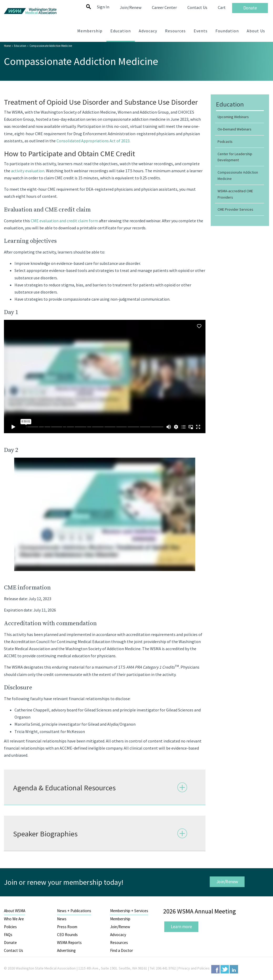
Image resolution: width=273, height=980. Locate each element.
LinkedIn (234, 969)
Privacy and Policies (194, 968)
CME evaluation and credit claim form (65, 221)
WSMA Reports (69, 943)
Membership (120, 919)
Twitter (225, 969)
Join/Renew (227, 881)
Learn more (181, 926)
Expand (182, 787)
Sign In (103, 7)
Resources (119, 943)
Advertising (66, 950)
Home (7, 46)
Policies (10, 927)
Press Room (67, 927)
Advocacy (118, 935)
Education (20, 46)
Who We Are (14, 919)
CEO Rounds (67, 935)
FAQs (8, 935)
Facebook (215, 969)
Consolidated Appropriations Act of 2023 (93, 141)
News (62, 919)
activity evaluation (28, 171)
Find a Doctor (122, 950)
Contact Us (14, 950)
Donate (10, 943)
